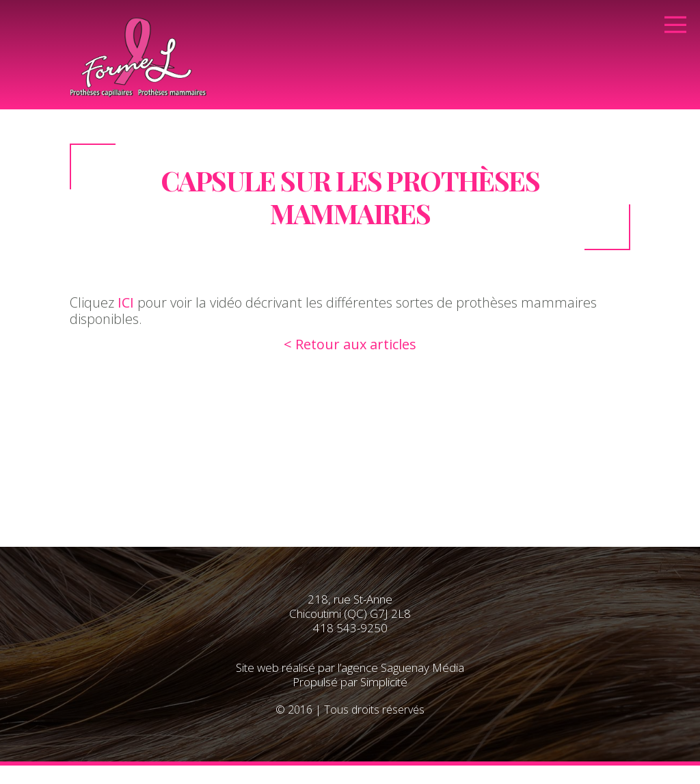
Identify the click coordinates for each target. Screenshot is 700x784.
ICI (126, 302)
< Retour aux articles (350, 344)
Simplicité (384, 682)
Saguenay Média (422, 667)
